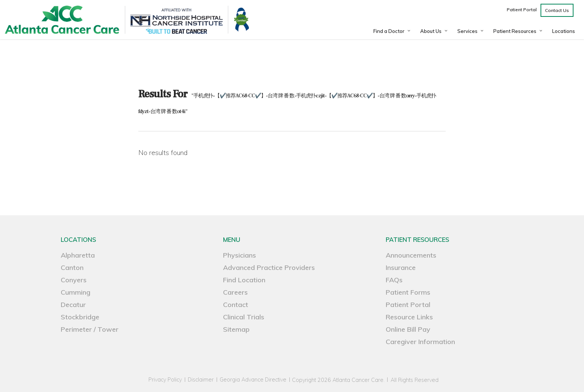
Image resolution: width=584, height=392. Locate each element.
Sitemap (236, 329)
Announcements (411, 255)
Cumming (76, 292)
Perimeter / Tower (90, 329)
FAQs (394, 280)
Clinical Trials (244, 317)
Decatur (73, 305)
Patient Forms (408, 292)
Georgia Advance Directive (253, 380)
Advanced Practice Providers (269, 268)
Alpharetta (78, 255)
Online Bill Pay (408, 329)
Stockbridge (80, 317)
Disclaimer (201, 380)
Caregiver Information (420, 342)
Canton (72, 268)
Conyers (74, 280)
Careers (235, 292)
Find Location (244, 280)
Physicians (240, 255)
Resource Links (409, 317)
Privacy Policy (165, 380)
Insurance (401, 268)
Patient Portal (408, 305)
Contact (236, 305)
